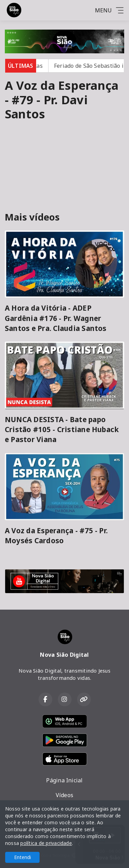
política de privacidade (46, 843)
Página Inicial (64, 780)
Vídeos (64, 795)
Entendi (23, 857)
